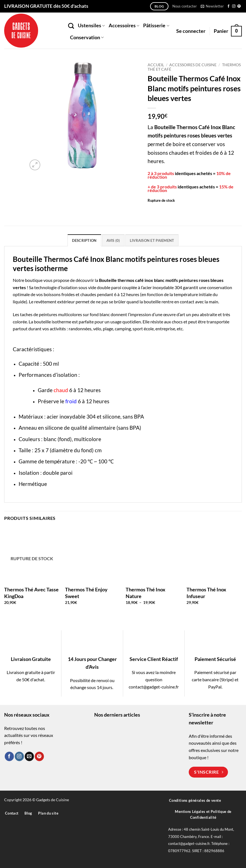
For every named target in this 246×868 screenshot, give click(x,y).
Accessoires (124, 25)
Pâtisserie (156, 25)
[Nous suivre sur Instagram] (234, 6)
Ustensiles (91, 25)
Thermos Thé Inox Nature (146, 593)
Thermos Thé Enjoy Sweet (86, 593)
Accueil (156, 65)
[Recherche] (71, 26)
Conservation (87, 37)
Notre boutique (28, 280)
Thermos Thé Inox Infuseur (206, 593)
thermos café (131, 280)
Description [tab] (84, 240)
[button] (212, 6)
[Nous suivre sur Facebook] (228, 6)
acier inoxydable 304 (162, 287)
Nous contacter (185, 6)
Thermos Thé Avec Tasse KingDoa (31, 593)
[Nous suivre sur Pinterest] (239, 6)
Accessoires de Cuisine (193, 65)
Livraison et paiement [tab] (152, 240)
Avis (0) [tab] (113, 240)
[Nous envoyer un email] (29, 756)
